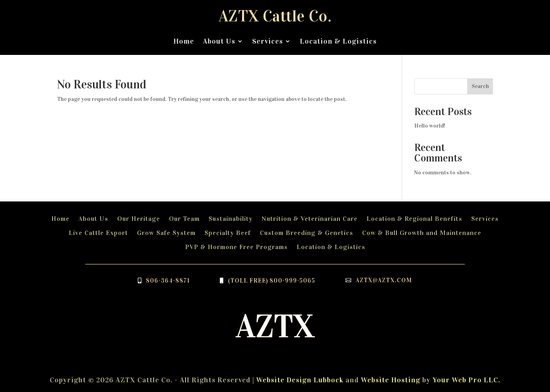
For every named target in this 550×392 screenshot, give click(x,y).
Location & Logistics (338, 41)
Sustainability (231, 219)
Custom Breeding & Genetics (307, 233)
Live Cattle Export (98, 233)
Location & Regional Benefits (414, 219)
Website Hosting (391, 380)
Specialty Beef (228, 233)
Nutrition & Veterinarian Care (310, 219)
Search (480, 86)
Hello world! (430, 126)
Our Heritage (139, 219)
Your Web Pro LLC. (466, 380)
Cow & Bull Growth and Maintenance (422, 233)
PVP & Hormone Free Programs (236, 247)
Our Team (184, 219)
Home (184, 41)
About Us (219, 41)
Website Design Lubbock (300, 380)
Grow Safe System (166, 233)
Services (268, 41)
